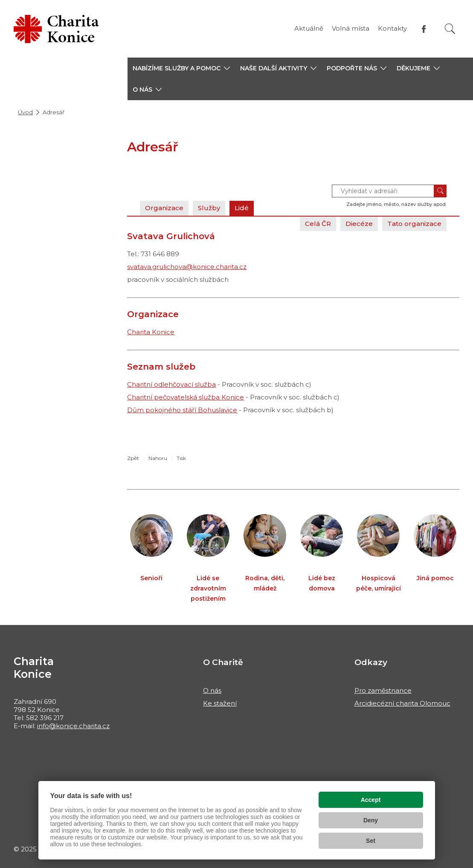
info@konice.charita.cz (73, 726)
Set (371, 841)
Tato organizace (414, 224)
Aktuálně (309, 28)
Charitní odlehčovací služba (171, 384)
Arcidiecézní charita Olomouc (402, 703)
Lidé (242, 208)
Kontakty (392, 28)
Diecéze (359, 224)
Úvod (25, 112)
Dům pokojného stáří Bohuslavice (182, 410)
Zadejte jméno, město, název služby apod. (396, 204)
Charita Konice (151, 332)
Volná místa (351, 28)
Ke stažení (220, 703)
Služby (209, 208)
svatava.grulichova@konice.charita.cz (187, 267)
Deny (371, 820)
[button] (181, 68)
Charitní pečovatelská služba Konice (186, 397)
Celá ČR (318, 224)
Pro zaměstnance (383, 690)
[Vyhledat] (450, 29)
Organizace (164, 208)
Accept (371, 800)
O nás (212, 690)
